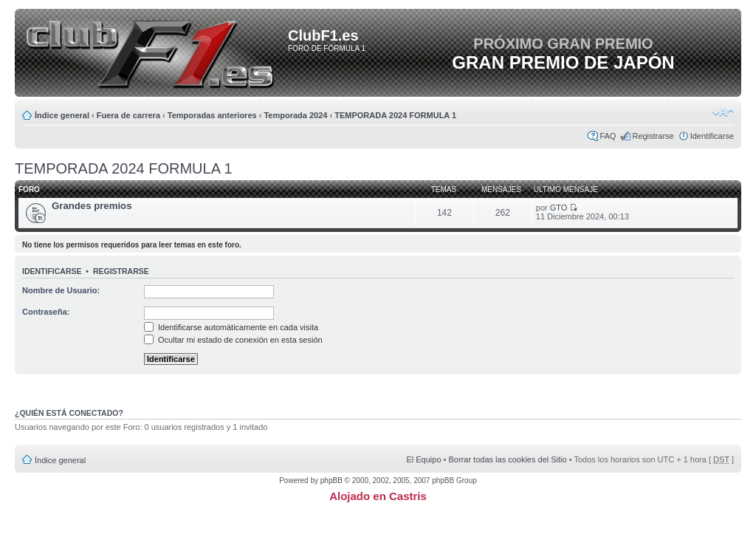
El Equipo (423, 459)
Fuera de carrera (128, 115)
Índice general (62, 115)
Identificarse (712, 136)
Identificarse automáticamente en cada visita (231, 327)
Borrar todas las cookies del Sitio (507, 459)
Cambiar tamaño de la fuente (723, 112)
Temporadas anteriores (212, 115)
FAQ (608, 136)
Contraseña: (46, 312)
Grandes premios (92, 206)
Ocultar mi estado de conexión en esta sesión (233, 340)
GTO (559, 208)
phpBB (331, 480)
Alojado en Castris (378, 496)
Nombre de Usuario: (61, 290)
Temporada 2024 (295, 115)
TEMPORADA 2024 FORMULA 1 (395, 115)
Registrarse (653, 136)
